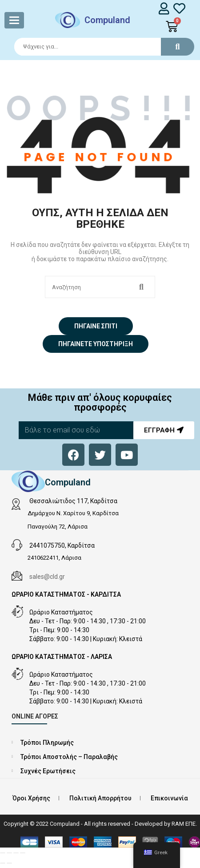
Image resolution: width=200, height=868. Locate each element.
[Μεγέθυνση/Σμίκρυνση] (3, 853)
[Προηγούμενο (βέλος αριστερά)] (3, 863)
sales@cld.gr (47, 577)
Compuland (107, 20)
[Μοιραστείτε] (16, 853)
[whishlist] (179, 8)
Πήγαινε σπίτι (96, 326)
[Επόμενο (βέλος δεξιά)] (9, 863)
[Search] (100, 47)
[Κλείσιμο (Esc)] (23, 853)
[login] (164, 8)
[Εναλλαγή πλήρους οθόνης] (9, 853)
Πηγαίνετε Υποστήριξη (96, 344)
